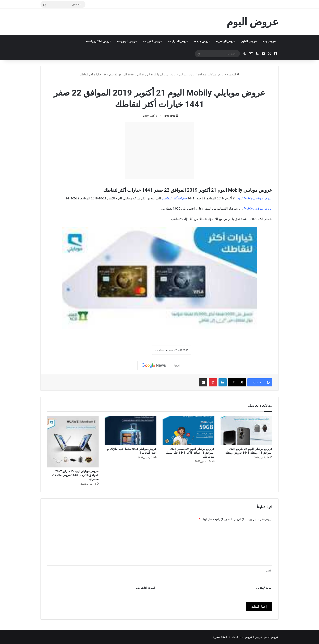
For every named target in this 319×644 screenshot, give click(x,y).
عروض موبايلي (187, 75)
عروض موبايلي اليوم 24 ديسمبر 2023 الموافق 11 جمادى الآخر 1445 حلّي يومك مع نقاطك (190, 453)
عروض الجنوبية (128, 41)
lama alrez (170, 116)
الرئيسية (233, 75)
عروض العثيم (249, 41)
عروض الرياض (227, 41)
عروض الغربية (153, 41)
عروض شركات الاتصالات (211, 75)
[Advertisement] (159, 151)
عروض (258, 637)
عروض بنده (269, 41)
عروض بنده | (246, 637)
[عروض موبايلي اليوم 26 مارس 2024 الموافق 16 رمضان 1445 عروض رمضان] (246, 430)
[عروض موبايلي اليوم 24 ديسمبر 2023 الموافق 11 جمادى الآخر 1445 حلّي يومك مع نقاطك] (188, 430)
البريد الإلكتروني (263, 588)
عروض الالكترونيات (100, 41)
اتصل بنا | (233, 637)
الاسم (269, 571)
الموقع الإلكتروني (146, 588)
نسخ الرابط (139, 350)
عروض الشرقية (179, 41)
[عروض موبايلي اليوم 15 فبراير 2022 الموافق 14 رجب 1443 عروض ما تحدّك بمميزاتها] (73, 442)
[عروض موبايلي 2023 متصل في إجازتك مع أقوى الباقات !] (131, 430)
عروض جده (203, 41)
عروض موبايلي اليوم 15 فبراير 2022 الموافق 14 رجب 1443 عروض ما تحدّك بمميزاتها (75, 475)
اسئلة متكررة (220, 637)
